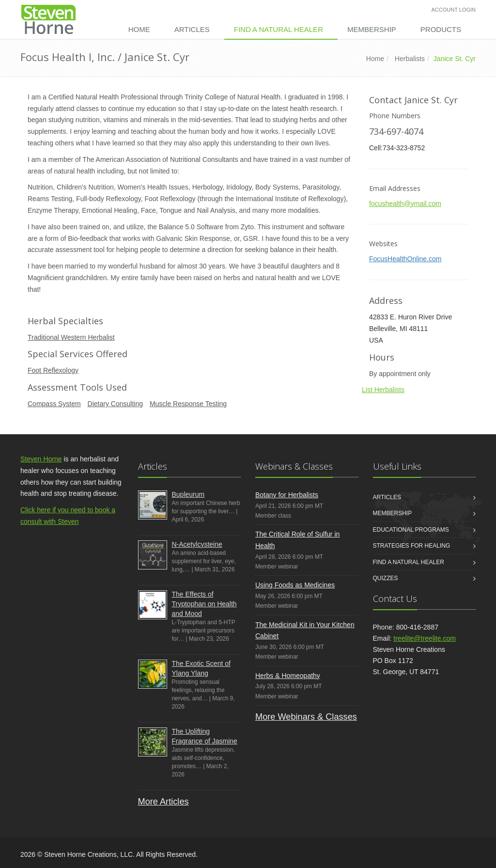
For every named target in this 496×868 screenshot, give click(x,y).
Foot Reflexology (53, 370)
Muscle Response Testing (188, 404)
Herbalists (410, 59)
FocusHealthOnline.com (405, 259)
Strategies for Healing (412, 546)
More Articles (163, 802)
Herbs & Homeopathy (288, 676)
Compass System (54, 404)
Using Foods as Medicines (295, 585)
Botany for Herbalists (287, 495)
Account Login (454, 10)
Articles (192, 29)
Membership (372, 29)
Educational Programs (411, 530)
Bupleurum (188, 494)
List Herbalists (383, 390)
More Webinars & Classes (306, 717)
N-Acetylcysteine (197, 544)
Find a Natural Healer (279, 29)
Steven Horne (41, 459)
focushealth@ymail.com (405, 204)
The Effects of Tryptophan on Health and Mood (204, 604)
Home (139, 29)
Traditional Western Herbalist (71, 337)
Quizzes (386, 578)
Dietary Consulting (115, 404)
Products (441, 29)
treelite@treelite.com (425, 638)
